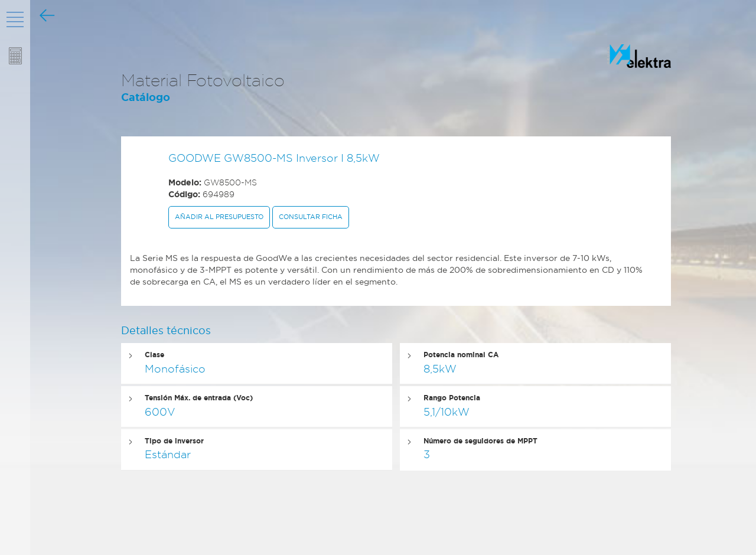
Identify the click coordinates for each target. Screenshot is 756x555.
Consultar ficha (311, 217)
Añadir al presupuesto (219, 217)
